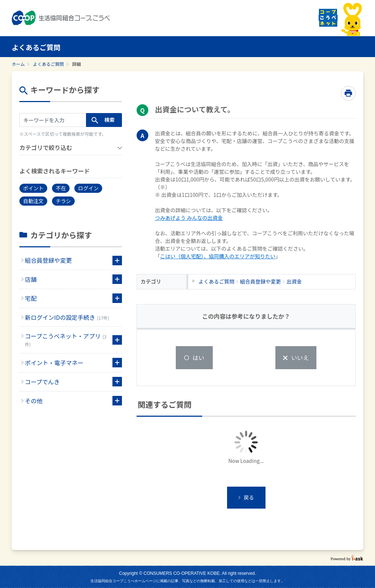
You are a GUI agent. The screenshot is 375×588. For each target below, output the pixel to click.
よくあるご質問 (48, 64)
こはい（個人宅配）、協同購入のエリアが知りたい (218, 256)
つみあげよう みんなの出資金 (189, 218)
